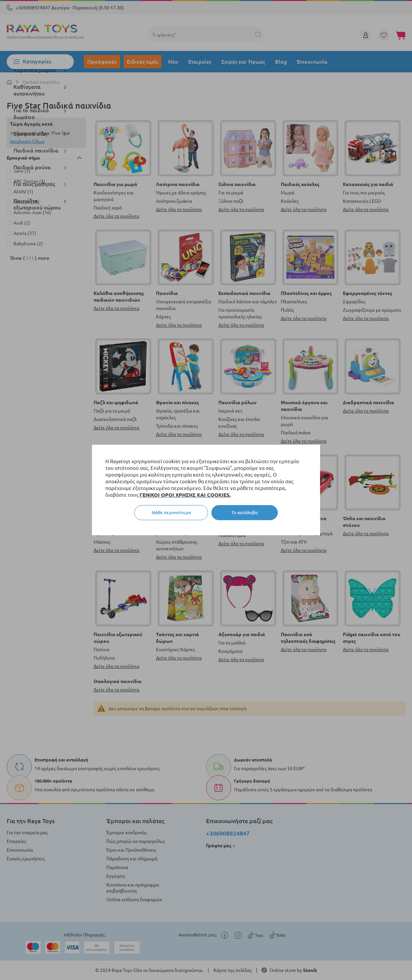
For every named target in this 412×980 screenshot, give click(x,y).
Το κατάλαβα (245, 512)
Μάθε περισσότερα (171, 512)
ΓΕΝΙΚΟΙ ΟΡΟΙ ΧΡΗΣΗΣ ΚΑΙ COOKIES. (185, 495)
